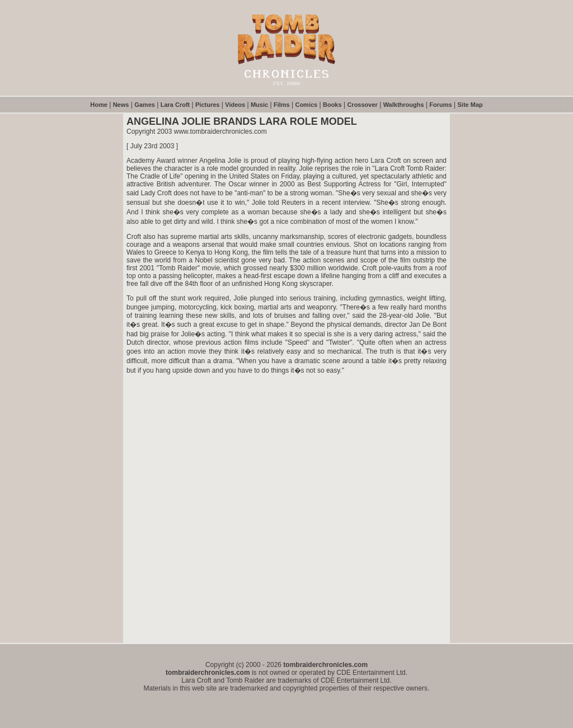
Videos (235, 105)
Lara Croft (175, 105)
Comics (306, 105)
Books (332, 105)
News (121, 105)
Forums (440, 105)
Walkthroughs (404, 105)
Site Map (470, 105)
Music (259, 105)
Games (145, 105)
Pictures (207, 105)
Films (282, 105)
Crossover (362, 105)
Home (99, 105)
